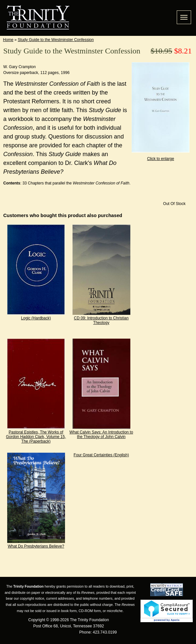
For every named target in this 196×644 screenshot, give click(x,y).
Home (8, 40)
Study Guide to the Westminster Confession (56, 40)
